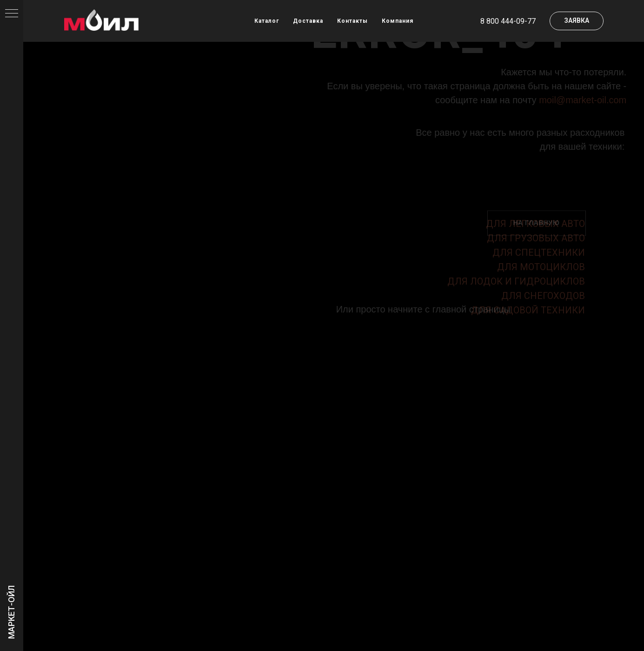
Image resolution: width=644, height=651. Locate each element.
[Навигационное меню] (12, 14)
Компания (398, 21)
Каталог (267, 21)
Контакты (352, 21)
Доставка (308, 21)
